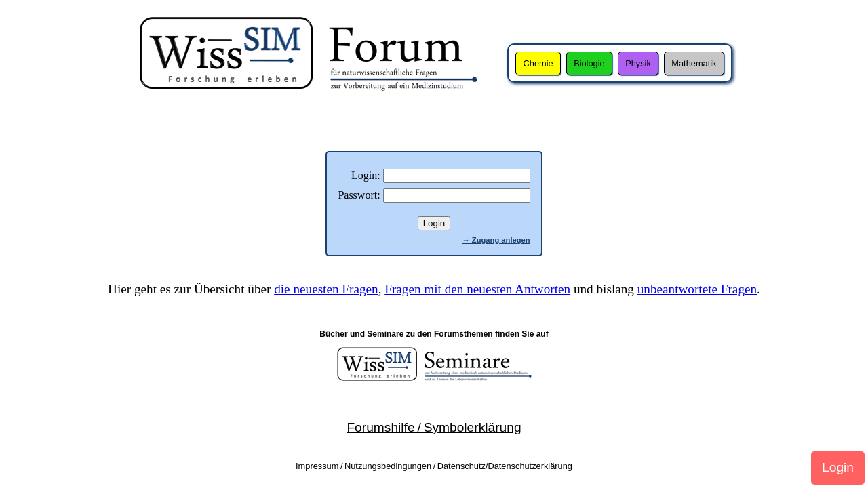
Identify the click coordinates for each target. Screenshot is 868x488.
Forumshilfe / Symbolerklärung (434, 427)
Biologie (589, 63)
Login (838, 467)
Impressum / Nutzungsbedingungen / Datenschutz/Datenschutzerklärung (434, 466)
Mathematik (694, 63)
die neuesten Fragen (326, 289)
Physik (638, 63)
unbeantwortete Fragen (697, 289)
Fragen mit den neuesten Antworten (477, 289)
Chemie (538, 63)
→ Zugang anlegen (496, 240)
